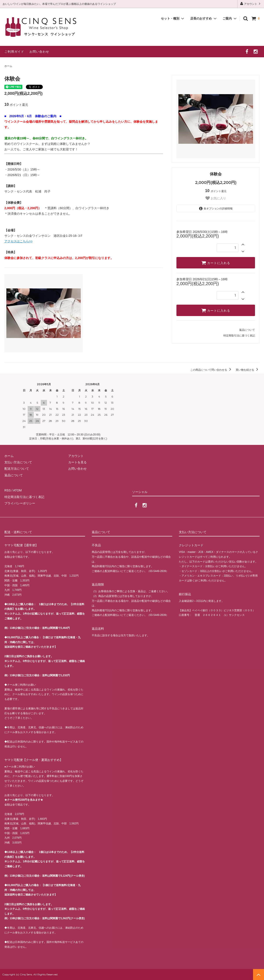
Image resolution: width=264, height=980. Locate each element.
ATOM (17, 490)
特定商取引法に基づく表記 (239, 336)
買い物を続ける (248, 370)
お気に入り (216, 198)
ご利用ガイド (14, 52)
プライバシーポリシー (20, 503)
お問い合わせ (39, 52)
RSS (8, 490)
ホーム (8, 66)
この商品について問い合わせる (211, 370)
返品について (247, 330)
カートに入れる (216, 263)
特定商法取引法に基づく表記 (24, 497)
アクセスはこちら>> (18, 241)
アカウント (251, 4)
